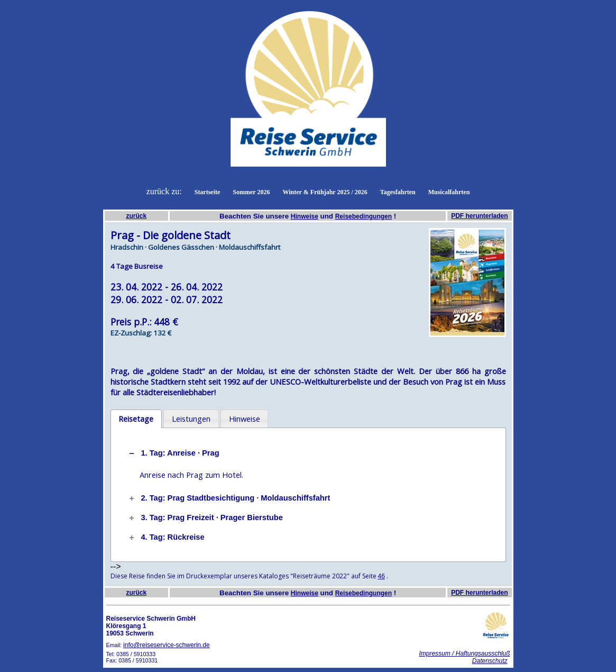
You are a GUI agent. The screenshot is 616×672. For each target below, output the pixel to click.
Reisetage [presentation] (136, 419)
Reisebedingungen (364, 216)
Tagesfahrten (398, 192)
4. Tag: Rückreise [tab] (166, 537)
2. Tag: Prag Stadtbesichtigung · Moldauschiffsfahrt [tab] (229, 498)
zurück (136, 216)
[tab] (136, 419)
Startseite (208, 192)
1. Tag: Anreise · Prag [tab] (173, 453)
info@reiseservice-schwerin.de (167, 645)
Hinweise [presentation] (245, 419)
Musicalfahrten (449, 192)
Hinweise (305, 216)
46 (381, 576)
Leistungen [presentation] (191, 419)
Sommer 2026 (251, 192)
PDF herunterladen (479, 216)
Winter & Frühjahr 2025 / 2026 (325, 192)
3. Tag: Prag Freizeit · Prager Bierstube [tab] (205, 517)
